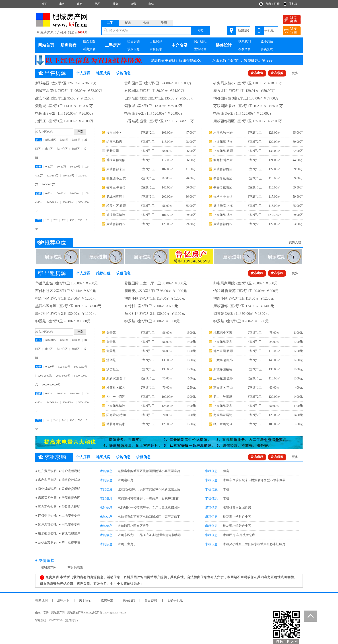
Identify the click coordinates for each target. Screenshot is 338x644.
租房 (226, 471)
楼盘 (115, 4)
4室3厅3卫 (148, 197)
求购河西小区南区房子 (133, 526)
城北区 (49, 149)
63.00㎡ (274, 388)
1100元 (298, 333)
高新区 (76, 149)
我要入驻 (295, 242)
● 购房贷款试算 (70, 480)
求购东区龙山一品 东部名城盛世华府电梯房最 (149, 535)
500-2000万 (48, 184)
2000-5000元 (63, 376)
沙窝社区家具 (116, 388)
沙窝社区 (113, 369)
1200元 (191, 397)
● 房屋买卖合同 (46, 498)
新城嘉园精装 (223, 369)
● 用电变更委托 (70, 525)
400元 (299, 388)
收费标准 (107, 600)
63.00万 (298, 224)
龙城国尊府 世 (116, 197)
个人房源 (83, 73)
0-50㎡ (49, 193)
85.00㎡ (274, 342)
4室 (72, 220)
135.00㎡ (168, 369)
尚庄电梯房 (114, 142)
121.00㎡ (275, 160)
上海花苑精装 (116, 406)
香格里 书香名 (116, 187)
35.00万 (191, 206)
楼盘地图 (89, 41)
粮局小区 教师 (116, 206)
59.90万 (298, 142)
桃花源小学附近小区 (237, 517)
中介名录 (179, 45)
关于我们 (85, 600)
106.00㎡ (168, 133)
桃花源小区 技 (116, 178)
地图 (98, 4)
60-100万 (75, 167)
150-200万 (68, 176)
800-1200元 (80, 367)
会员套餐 (267, 49)
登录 (268, 4)
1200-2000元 (45, 376)
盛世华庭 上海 (223, 206)
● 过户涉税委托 (46, 525)
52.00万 (298, 151)
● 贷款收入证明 (70, 507)
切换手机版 (175, 600)
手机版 (293, 4)
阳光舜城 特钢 (116, 415)
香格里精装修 (116, 160)
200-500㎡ (68, 202)
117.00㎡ (167, 160)
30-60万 (62, 167)
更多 (295, 73)
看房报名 (89, 49)
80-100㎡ (75, 193)
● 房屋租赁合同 (70, 498)
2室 (56, 220)
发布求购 (277, 73)
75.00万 (298, 206)
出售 (62, 4)
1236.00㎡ (274, 215)
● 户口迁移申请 (70, 542)
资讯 (133, 4)
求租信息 (156, 49)
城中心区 (62, 149)
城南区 (76, 140)
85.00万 (298, 133)
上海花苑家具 (223, 342)
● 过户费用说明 (46, 471)
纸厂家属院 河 (223, 424)
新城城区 (51, 140)
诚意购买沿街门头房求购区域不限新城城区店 (149, 489)
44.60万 (298, 160)
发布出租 (257, 273)
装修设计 (224, 45)
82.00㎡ (167, 178)
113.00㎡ (274, 178)
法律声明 (63, 600)
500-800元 (64, 367)
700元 (299, 424)
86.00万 (191, 197)
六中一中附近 (116, 397)
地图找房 (243, 30)
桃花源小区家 (223, 333)
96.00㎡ (167, 206)
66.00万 (191, 187)
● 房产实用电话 (46, 480)
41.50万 (191, 169)
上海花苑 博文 (223, 142)
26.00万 (191, 151)
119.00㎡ (274, 351)
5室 (80, 220)
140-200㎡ (53, 202)
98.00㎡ (167, 151)
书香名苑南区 (223, 178)
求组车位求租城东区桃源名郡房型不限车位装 (254, 480)
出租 (80, 4)
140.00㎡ (168, 187)
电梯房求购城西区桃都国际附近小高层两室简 (149, 471)
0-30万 (49, 167)
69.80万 (298, 178)
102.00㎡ (168, 169)
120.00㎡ (168, 424)
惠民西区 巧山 (223, 388)
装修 (151, 4)
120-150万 (53, 176)
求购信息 (134, 49)
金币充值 (267, 41)
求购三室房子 (127, 544)
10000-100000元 (51, 385)
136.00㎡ (275, 151)
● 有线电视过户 (70, 533)
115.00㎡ (167, 142)
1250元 (191, 388)
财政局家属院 (223, 415)
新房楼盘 (68, 45)
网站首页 (46, 45)
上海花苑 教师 (223, 151)
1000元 (298, 369)
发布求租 (277, 273)
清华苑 (111, 360)
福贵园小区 (114, 133)
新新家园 (113, 151)
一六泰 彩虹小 (223, 360)
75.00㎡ (167, 378)
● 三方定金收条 (46, 507)
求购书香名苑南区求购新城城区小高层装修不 (149, 517)
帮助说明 (41, 600)
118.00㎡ (274, 378)
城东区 (64, 140)
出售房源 (134, 41)
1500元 (191, 360)
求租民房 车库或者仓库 (239, 535)
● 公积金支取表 (46, 542)
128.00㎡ (168, 406)
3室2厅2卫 (148, 133)
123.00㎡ (168, 224)
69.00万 (191, 215)
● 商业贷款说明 (46, 489)
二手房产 (113, 45)
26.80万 (191, 178)
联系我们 (245, 41)
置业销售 (200, 49)
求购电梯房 (126, 480)
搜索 (200, 31)
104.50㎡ (168, 215)
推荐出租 (103, 273)
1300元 (191, 333)
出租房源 (156, 41)
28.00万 (191, 142)
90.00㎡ (274, 406)
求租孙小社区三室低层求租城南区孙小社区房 (254, 544)
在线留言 (245, 49)
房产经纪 (200, 41)
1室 (47, 220)
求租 (226, 489)
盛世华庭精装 (116, 215)
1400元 (298, 397)
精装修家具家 (116, 424)
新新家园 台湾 (116, 378)
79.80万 (191, 224)
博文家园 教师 (223, 351)
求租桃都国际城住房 (237, 508)
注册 (277, 4)
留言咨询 (151, 600)
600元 (192, 378)
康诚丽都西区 (116, 224)
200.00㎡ (168, 197)
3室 (64, 220)
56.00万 (191, 160)
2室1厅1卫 (148, 178)
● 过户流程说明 (70, 471)
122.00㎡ (275, 142)
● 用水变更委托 (46, 533)
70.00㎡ (167, 388)
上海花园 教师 (223, 378)
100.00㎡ (168, 397)
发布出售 (257, 73)
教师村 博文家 (223, 160)
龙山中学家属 (223, 397)
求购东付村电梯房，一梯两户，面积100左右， (150, 498)
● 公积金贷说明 (70, 489)
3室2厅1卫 (148, 142)
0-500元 (50, 367)
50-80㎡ (62, 193)
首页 (44, 4)
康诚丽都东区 (116, 169)
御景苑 (111, 333)
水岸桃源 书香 (223, 133)
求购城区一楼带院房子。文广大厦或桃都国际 (149, 508)
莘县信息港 (75, 568)
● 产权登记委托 (46, 516)
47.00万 (191, 133)
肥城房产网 (49, 568)
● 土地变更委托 (70, 516)
